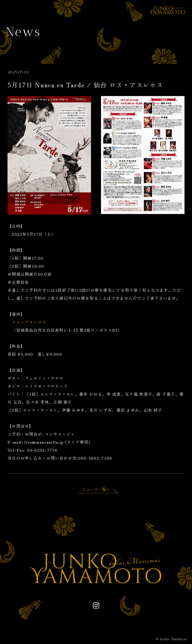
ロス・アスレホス (29, 323)
